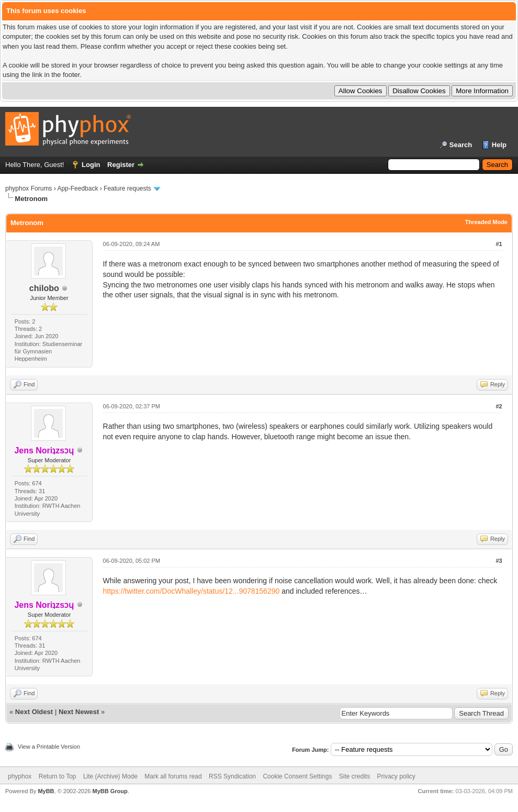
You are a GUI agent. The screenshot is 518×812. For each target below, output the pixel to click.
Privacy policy (396, 776)
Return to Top (58, 776)
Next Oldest (34, 712)
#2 (499, 406)
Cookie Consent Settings (297, 776)
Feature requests (127, 188)
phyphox (20, 776)
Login (91, 165)
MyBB (46, 791)
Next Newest (79, 712)
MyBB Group (110, 791)
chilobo (44, 288)
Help (499, 145)
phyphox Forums (29, 188)
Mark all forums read (173, 776)
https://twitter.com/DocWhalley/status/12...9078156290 (192, 591)
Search (461, 145)
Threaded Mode (486, 222)
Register (121, 165)
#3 (499, 561)
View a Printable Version (49, 747)
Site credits (354, 776)
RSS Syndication (232, 776)
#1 (499, 244)
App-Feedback (77, 188)
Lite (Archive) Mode (110, 776)
